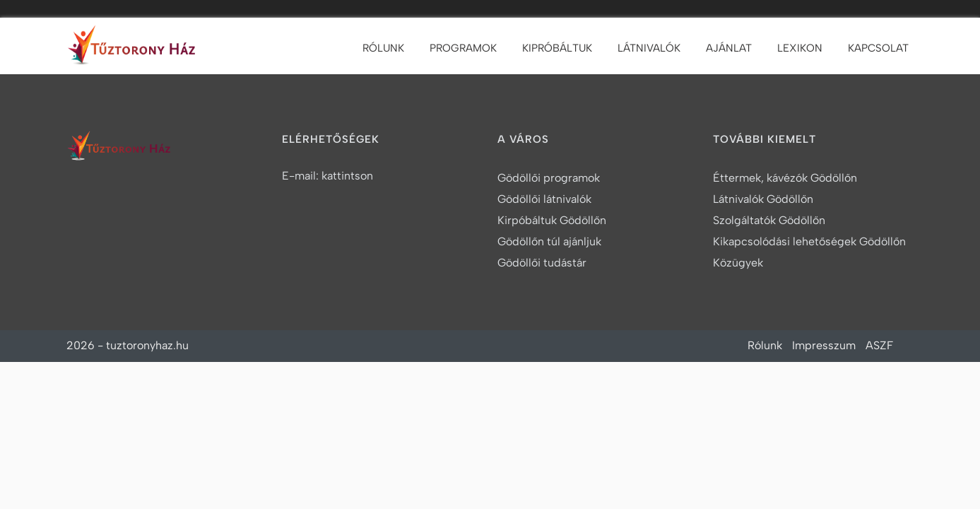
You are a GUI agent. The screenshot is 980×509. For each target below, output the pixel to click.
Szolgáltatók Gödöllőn (769, 220)
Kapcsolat (878, 48)
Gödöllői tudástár (542, 263)
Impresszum (824, 345)
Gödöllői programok (549, 178)
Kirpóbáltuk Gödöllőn (552, 220)
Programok (463, 48)
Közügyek (738, 263)
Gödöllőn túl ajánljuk (549, 241)
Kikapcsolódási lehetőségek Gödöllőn (809, 241)
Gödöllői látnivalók (544, 199)
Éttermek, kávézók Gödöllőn (785, 178)
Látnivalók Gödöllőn (763, 199)
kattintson (347, 176)
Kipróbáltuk (557, 48)
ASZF (879, 345)
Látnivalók (649, 48)
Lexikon (800, 48)
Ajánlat (729, 48)
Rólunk (383, 48)
